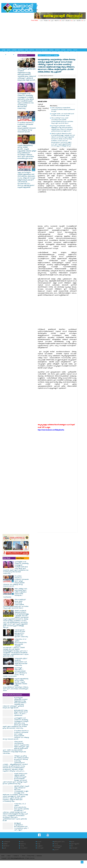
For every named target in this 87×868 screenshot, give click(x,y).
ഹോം (40, 56)
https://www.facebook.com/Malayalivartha (51, 430)
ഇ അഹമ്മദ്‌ (74, 848)
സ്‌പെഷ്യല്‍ (40, 848)
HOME (4, 50)
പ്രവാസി (56, 850)
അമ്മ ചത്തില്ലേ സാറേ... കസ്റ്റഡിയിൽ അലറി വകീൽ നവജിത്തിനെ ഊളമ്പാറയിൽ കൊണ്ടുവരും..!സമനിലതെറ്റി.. (16, 593)
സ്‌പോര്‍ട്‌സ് (24, 848)
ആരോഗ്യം (23, 844)
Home (3, 856)
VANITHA (32, 50)
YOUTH (75, 50)
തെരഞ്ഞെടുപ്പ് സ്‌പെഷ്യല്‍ (58, 847)
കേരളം (56, 56)
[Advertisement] (43, 35)
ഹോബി (39, 842)
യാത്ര (38, 844)
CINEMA (51, 50)
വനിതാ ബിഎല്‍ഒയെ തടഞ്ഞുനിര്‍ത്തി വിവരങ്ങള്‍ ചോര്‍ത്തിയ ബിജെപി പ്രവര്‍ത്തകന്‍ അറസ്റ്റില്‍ (63, 110)
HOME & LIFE (6, 53)
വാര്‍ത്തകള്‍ (48, 56)
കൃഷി (4, 848)
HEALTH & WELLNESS (42, 50)
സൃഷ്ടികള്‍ (40, 846)
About (9, 856)
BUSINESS (21, 50)
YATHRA (63, 50)
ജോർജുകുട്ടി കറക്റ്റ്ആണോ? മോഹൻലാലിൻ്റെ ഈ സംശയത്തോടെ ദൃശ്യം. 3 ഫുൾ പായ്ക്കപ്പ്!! (21, 827)
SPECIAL (69, 50)
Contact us (16, 856)
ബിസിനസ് (6, 846)
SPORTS (57, 50)
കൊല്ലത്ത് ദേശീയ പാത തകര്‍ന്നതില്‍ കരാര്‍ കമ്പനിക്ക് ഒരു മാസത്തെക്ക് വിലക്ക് (63, 115)
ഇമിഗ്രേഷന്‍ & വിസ (59, 842)
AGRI (27, 50)
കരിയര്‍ (5, 844)
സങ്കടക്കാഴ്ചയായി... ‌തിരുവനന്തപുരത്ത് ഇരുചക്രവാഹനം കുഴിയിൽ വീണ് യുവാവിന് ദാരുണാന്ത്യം (21, 634)
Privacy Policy (31, 856)
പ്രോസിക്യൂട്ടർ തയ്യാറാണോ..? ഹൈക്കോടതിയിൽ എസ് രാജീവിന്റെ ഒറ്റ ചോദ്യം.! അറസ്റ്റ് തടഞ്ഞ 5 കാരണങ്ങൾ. (15, 672)
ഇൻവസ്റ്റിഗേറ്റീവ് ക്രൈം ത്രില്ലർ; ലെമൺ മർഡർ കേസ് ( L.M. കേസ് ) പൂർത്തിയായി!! (21, 713)
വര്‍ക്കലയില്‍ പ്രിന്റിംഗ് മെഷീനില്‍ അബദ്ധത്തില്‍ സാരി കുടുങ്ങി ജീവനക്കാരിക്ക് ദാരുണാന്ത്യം (21, 662)
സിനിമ (22, 846)
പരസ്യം (56, 844)
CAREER (14, 50)
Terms (24, 856)
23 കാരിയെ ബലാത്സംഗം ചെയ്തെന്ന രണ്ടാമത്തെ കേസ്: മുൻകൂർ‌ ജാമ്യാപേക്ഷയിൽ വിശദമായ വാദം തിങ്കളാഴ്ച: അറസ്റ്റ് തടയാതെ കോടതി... (27, 127)
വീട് (72, 846)
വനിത (22, 842)
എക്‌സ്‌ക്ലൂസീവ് (75, 844)
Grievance (39, 856)
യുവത (72, 842)
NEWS (9, 50)
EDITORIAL (14, 53)
